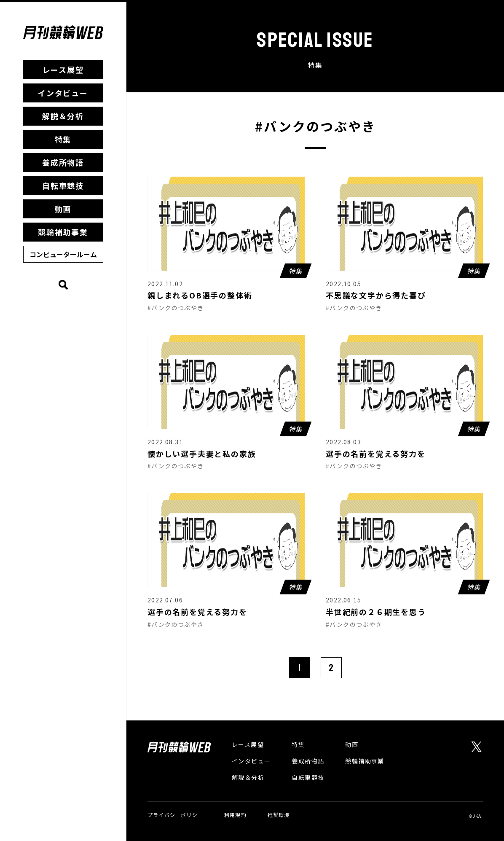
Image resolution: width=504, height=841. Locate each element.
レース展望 (63, 70)
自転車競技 (63, 185)
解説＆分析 (63, 116)
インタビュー (63, 93)
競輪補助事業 (63, 232)
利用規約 (235, 815)
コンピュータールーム (63, 254)
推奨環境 (279, 815)
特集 (63, 139)
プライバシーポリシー (175, 815)
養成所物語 (63, 162)
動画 (63, 209)
